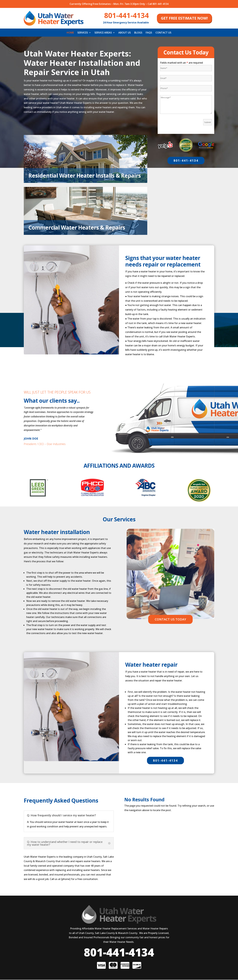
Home (70, 33)
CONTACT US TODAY (170, 619)
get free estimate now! (184, 18)
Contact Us (163, 33)
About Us (125, 33)
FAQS (149, 33)
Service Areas (103, 33)
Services (83, 33)
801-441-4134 (186, 161)
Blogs (138, 33)
